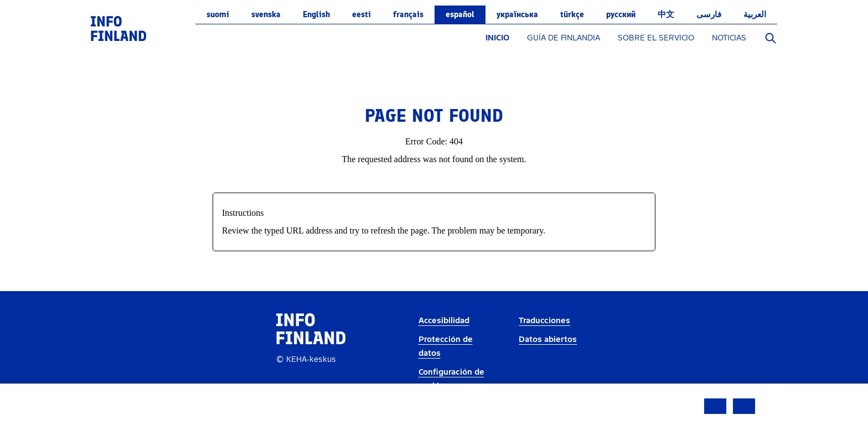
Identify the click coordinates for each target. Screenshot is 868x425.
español (460, 14)
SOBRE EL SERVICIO (656, 38)
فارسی (709, 14)
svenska (266, 14)
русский (621, 14)
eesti (361, 14)
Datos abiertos (548, 340)
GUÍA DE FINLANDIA (564, 38)
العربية (755, 14)
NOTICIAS (729, 38)
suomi (218, 14)
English (316, 14)
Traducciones (544, 321)
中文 (666, 14)
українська (517, 14)
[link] (118, 28)
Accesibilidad (444, 321)
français (408, 14)
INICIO (497, 38)
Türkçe (572, 14)
